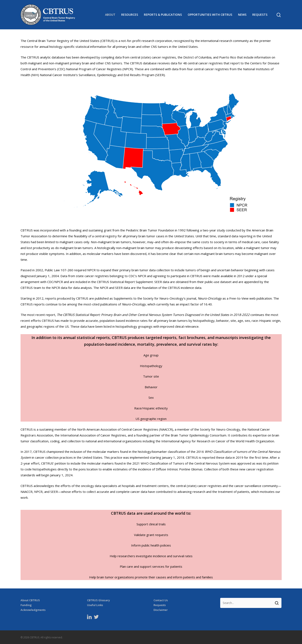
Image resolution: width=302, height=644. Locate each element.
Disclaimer (161, 610)
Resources (130, 15)
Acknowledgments (33, 610)
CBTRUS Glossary (98, 600)
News (242, 15)
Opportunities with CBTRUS (210, 15)
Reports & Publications (163, 15)
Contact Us (161, 600)
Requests (260, 15)
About (110, 15)
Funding (26, 605)
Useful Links (95, 605)
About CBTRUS (30, 600)
